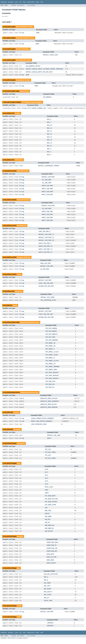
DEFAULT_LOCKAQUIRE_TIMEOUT (49, 166)
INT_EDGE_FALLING (51, 499)
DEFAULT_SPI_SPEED (48, 297)
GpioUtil (20, 536)
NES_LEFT (47, 586)
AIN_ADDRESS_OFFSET (33, 66)
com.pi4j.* (5, 16)
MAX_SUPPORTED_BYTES (48, 300)
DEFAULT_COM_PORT (48, 177)
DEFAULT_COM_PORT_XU (46, 240)
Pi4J (16, 638)
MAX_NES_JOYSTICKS (51, 574)
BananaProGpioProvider (25, 38)
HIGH (46, 490)
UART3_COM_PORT (47, 192)
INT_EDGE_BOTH (50, 496)
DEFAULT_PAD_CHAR (54, 435)
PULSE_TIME (48, 601)
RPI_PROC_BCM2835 (52, 373)
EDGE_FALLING (52, 557)
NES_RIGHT (48, 589)
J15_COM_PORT (47, 209)
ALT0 (46, 469)
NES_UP (46, 598)
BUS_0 (49, 119)
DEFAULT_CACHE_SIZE (50, 55)
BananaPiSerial (22, 171)
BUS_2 (49, 149)
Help (42, 2)
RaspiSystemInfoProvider (29, 322)
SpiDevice (19, 291)
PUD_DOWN (48, 516)
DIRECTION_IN (52, 545)
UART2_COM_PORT (47, 189)
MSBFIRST (50, 626)
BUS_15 (50, 140)
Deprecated (31, 2)
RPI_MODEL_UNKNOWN (52, 367)
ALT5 (46, 484)
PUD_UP (47, 522)
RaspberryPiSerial (24, 257)
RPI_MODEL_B (50, 358)
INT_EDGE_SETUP (50, 505)
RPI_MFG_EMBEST (51, 331)
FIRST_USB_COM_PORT (46, 283)
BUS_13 (50, 134)
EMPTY (49, 438)
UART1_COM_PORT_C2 (45, 249)
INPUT (47, 493)
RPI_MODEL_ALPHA (52, 355)
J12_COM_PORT (47, 183)
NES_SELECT (48, 592)
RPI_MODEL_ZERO (51, 370)
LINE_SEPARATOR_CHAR (39, 424)
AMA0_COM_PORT (46, 263)
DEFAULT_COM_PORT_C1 (46, 234)
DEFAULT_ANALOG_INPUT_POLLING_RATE (39, 72)
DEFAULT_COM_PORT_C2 (46, 237)
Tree (24, 2)
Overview (4, 2)
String (22, 33)
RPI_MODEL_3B (50, 346)
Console (16, 412)
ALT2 (46, 475)
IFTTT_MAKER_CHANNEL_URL (37, 108)
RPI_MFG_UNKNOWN (52, 340)
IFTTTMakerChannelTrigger (32, 102)
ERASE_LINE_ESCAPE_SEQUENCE (41, 421)
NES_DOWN (47, 583)
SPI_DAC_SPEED (50, 458)
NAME (38, 33)
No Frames (21, 5)
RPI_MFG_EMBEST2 (52, 334)
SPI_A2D (48, 449)
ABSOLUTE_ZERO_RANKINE (49, 407)
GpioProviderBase (23, 49)
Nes (18, 568)
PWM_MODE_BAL (50, 525)
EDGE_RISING (51, 563)
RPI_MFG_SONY (50, 337)
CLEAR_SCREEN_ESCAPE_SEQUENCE (42, 418)
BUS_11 (50, 128)
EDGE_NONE (50, 560)
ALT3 (46, 478)
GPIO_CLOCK (49, 487)
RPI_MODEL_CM (50, 364)
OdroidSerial (21, 226)
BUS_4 (49, 155)
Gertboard (21, 443)
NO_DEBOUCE (47, 97)
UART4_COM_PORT (47, 217)
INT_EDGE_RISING (51, 502)
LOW (46, 508)
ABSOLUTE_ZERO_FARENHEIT (50, 401)
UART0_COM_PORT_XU (45, 246)
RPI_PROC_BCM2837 (52, 378)
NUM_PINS (48, 511)
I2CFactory (19, 160)
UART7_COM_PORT (47, 194)
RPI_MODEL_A (50, 349)
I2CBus (17, 113)
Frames (14, 5)
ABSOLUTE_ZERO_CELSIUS (49, 398)
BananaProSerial (23, 200)
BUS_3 (49, 152)
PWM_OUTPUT (49, 531)
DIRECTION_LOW (52, 548)
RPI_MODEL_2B (50, 343)
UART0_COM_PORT (47, 186)
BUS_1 (49, 122)
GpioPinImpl (24, 91)
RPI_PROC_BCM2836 (52, 375)
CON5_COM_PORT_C (45, 231)
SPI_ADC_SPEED (50, 452)
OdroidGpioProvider (23, 60)
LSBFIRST (50, 623)
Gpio (19, 463)
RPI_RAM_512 (50, 387)
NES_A (46, 577)
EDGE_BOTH (50, 554)
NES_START (48, 595)
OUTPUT (47, 514)
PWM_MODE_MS (49, 528)
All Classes (31, 5)
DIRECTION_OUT (52, 551)
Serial (19, 274)
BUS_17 (50, 146)
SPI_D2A (48, 455)
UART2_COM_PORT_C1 (45, 252)
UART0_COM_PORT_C (45, 243)
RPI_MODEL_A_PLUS (52, 352)
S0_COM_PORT (45, 269)
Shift (19, 617)
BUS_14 (50, 137)
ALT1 (46, 472)
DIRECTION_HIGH (52, 542)
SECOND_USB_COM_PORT (46, 286)
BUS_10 (50, 125)
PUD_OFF (48, 519)
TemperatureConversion (29, 392)
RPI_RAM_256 (50, 384)
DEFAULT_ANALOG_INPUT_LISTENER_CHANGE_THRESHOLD (44, 69)
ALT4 (46, 481)
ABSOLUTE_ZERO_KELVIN (48, 404)
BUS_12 (50, 131)
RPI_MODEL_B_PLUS (52, 361)
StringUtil (17, 429)
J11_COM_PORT (47, 180)
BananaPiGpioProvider (24, 27)
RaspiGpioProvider (23, 80)
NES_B (46, 580)
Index (37, 2)
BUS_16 (50, 143)
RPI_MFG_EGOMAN (51, 328)
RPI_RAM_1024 (50, 381)
